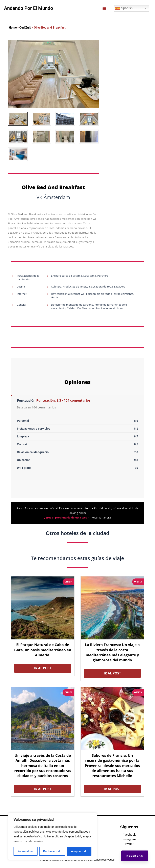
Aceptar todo (79, 851)
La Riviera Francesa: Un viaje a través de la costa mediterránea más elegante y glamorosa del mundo (112, 652)
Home (13, 28)
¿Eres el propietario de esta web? (67, 518)
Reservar (133, 854)
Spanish (124, 8)
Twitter (129, 844)
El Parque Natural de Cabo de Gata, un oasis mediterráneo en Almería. (43, 650)
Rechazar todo (52, 851)
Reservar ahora (101, 518)
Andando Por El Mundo (29, 8)
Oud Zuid (25, 28)
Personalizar (25, 851)
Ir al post (43, 668)
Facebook (129, 835)
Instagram (129, 839)
